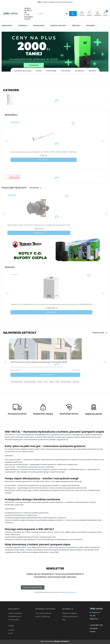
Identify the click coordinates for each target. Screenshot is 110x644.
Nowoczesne (66, 382)
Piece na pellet (30, 382)
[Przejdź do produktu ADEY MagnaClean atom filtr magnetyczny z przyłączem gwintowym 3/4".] (39, 208)
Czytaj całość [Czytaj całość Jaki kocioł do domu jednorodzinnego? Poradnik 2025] (45, 375)
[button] (73, 14)
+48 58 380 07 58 (96, 625)
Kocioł (40, 382)
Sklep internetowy (54, 641)
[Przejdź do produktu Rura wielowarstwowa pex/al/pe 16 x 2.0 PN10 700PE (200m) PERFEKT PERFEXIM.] (44, 135)
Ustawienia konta (15, 616)
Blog (64, 620)
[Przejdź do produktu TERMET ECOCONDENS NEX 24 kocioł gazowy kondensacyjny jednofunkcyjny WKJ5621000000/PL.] (51, 288)
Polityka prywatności (70, 616)
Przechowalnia (14, 620)
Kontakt (11, 630)
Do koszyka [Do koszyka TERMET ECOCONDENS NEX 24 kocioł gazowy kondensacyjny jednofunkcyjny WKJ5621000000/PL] (51, 312)
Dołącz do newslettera (33, 587)
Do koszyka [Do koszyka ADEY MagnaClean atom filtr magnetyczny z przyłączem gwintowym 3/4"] (39, 233)
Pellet (51, 382)
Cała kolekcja (35, 188)
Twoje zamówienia (15, 613)
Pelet (57, 382)
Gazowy (76, 382)
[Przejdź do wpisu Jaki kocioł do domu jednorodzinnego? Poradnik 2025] (45, 349)
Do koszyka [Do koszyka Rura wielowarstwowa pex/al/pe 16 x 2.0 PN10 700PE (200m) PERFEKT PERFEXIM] (44, 160)
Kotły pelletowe (17, 382)
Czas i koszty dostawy (43, 613)
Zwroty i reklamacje (43, 616)
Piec (46, 382)
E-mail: (29, 17)
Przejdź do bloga (100, 333)
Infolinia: (28, 10)
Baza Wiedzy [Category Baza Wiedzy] (16, 370)
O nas (11, 633)
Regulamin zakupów (70, 613)
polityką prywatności (70, 592)
